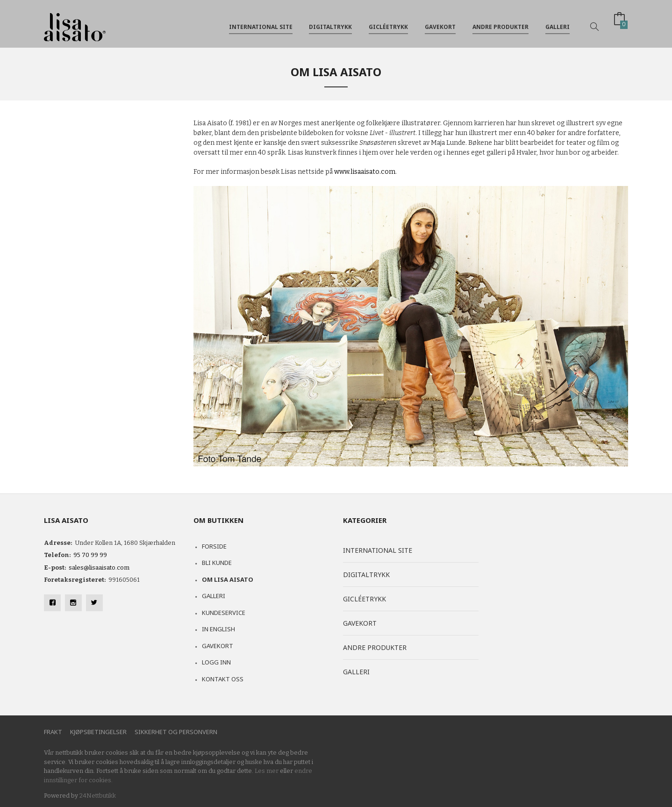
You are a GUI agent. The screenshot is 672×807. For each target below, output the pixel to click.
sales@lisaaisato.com (99, 568)
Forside (214, 546)
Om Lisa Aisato (228, 579)
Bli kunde (217, 563)
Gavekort (440, 23)
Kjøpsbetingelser (98, 732)
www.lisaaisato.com (365, 172)
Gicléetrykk (388, 23)
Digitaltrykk (330, 23)
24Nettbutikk (98, 796)
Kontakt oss (223, 679)
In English (218, 629)
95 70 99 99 (90, 555)
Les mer (267, 771)
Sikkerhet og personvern (176, 732)
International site (261, 23)
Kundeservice (224, 613)
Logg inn (216, 662)
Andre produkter (500, 23)
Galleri (558, 23)
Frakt (53, 732)
